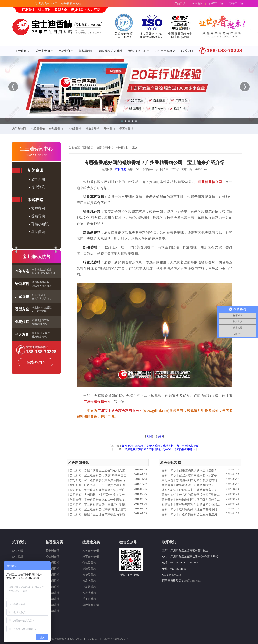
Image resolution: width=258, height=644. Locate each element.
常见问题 (38, 232)
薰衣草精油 (86, 51)
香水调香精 (52, 599)
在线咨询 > (36, 362)
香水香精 (110, 129)
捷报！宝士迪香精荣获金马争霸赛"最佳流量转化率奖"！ (120, 514)
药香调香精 (52, 575)
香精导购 (38, 216)
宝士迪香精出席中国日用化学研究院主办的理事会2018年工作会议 (126, 505)
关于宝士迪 (44, 51)
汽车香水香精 (91, 557)
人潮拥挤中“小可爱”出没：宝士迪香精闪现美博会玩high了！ (123, 495)
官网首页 (88, 147)
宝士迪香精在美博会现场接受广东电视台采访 (113, 490)
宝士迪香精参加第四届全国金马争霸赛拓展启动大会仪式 (121, 480)
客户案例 (38, 208)
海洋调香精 (52, 587)
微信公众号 (128, 542)
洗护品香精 (89, 575)
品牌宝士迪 (216, 3)
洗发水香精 (93, 129)
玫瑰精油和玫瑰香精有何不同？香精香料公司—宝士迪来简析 (219, 509)
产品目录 (180, 3)
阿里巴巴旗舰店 (165, 51)
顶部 (160, 436)
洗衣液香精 (89, 593)
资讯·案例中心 (139, 51)
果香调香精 (52, 563)
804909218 (175, 575)
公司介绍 (18, 551)
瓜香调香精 (52, 569)
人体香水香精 (91, 551)
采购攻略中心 (105, 147)
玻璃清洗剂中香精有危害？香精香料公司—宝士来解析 (214, 490)
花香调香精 (52, 551)
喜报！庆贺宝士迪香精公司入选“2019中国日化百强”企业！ (122, 470)
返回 (149, 436)
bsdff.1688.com (193, 581)
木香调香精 (52, 581)
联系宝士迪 (236, 3)
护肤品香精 (56, 129)
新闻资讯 (35, 170)
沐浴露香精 (74, 129)
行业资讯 (38, 187)
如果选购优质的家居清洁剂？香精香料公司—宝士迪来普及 (217, 470)
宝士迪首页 (22, 51)
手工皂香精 (126, 129)
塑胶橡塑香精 (91, 605)
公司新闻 (38, 179)
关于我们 (19, 542)
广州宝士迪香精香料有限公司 (120, 411)
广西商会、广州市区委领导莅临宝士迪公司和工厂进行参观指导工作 (128, 485)
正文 (135, 147)
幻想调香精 (52, 593)
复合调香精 (52, 605)
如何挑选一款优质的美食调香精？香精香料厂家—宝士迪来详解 (160, 446)
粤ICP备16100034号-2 (116, 639)
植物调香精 (52, 557)
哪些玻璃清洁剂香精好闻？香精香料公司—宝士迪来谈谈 (213, 505)
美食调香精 (52, 611)
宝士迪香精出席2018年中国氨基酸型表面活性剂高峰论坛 (121, 500)
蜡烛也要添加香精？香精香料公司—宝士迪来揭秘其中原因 (160, 449)
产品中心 (66, 51)
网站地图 (197, 3)
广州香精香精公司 (208, 182)
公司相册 (18, 557)
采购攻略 (35, 200)
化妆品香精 (38, 129)
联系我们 (187, 51)
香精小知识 (40, 224)
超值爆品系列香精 (111, 51)
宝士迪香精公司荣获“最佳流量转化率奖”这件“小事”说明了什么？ (126, 509)
